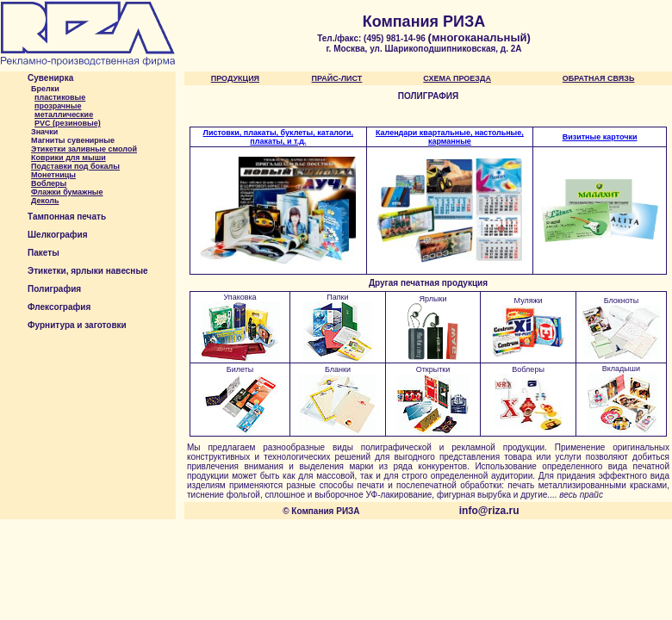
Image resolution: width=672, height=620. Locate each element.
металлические (64, 115)
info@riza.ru (489, 511)
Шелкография (58, 235)
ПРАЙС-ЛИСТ (337, 78)
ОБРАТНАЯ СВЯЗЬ (599, 78)
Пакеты (44, 253)
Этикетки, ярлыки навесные (87, 271)
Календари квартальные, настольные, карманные (450, 137)
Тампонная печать (67, 217)
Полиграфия (54, 289)
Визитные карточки (600, 137)
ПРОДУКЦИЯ (235, 78)
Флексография (59, 307)
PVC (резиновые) (68, 123)
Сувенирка (50, 78)
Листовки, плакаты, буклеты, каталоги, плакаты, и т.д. (278, 137)
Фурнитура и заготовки (77, 325)
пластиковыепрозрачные (60, 102)
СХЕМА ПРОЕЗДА (457, 78)
